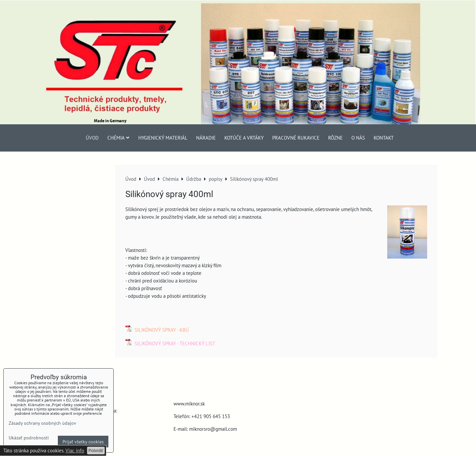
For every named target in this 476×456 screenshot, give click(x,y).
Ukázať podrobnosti (29, 438)
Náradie (206, 138)
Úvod (92, 138)
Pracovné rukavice (296, 138)
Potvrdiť (96, 451)
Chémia (119, 138)
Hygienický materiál (163, 138)
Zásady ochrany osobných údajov (42, 423)
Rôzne (335, 138)
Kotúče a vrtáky (244, 138)
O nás (358, 138)
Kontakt (384, 138)
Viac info (75, 450)
